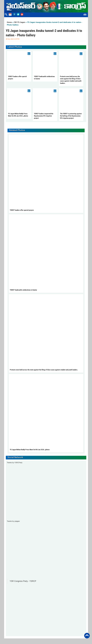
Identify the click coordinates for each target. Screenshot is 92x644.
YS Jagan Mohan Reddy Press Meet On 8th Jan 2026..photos (30, 450)
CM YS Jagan (20, 22)
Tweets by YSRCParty (15, 463)
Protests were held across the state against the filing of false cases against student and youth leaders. (44, 370)
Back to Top (87, 636)
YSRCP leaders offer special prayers (22, 210)
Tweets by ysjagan (13, 521)
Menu (85, 15)
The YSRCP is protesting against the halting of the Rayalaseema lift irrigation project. (71, 116)
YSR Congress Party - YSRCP (23, 581)
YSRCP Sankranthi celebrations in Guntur (23, 290)
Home (9, 22)
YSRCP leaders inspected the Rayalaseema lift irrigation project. (44, 116)
